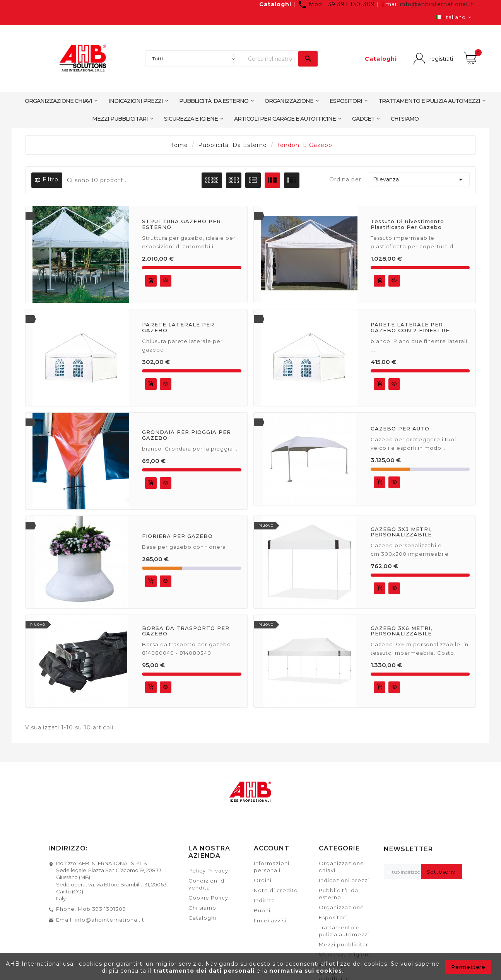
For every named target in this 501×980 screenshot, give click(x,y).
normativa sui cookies (306, 971)
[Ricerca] (271, 59)
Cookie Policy (208, 898)
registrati (439, 59)
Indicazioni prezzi (344, 880)
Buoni (262, 910)
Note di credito (276, 890)
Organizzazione (341, 907)
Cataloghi (275, 4)
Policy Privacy (208, 871)
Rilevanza (419, 179)
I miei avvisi (270, 920)
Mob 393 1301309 (102, 909)
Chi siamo (202, 908)
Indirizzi (265, 900)
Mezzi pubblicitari (344, 944)
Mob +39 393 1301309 (337, 4)
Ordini (263, 880)
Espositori (333, 917)
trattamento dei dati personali (205, 971)
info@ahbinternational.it (437, 4)
